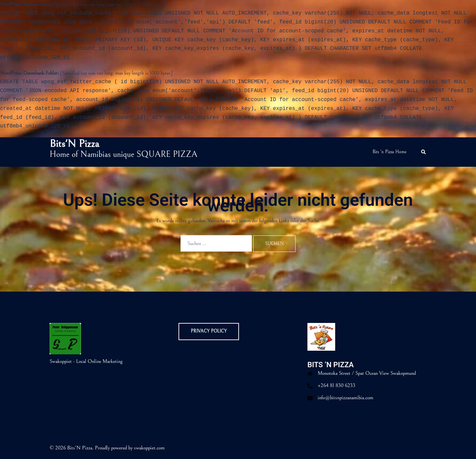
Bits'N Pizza (74, 144)
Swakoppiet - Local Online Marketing (86, 361)
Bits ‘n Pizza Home (390, 152)
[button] (424, 152)
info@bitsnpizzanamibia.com (345, 398)
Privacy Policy (209, 331)
